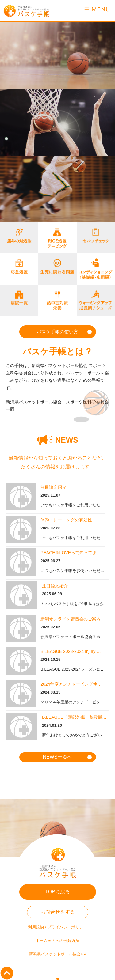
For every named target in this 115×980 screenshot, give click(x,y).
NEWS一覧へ (58, 757)
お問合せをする (58, 912)
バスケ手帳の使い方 (57, 332)
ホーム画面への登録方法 (57, 941)
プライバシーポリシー (67, 927)
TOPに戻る (57, 892)
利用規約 (36, 927)
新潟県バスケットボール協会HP (57, 954)
